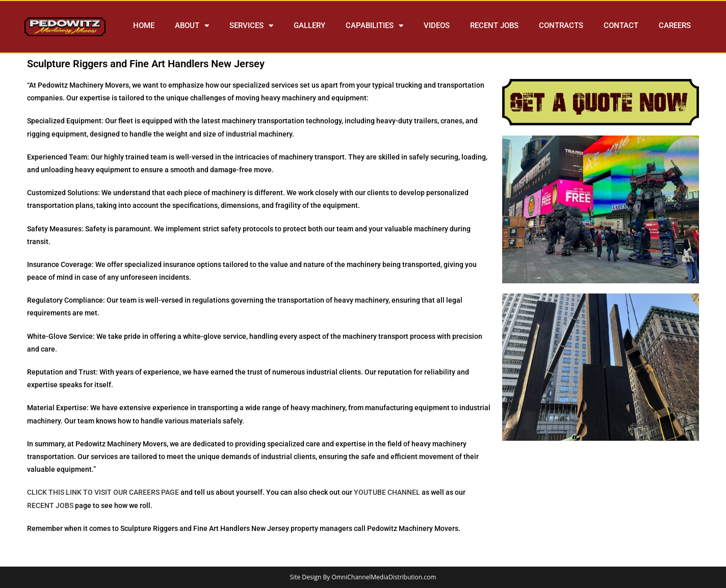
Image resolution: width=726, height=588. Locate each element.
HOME (144, 25)
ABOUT (192, 26)
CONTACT (621, 25)
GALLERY (309, 25)
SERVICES (251, 26)
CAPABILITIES (374, 26)
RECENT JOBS (494, 25)
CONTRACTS (561, 25)
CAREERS (675, 25)
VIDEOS (437, 25)
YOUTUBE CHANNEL (387, 492)
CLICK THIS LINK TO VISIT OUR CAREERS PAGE (103, 492)
